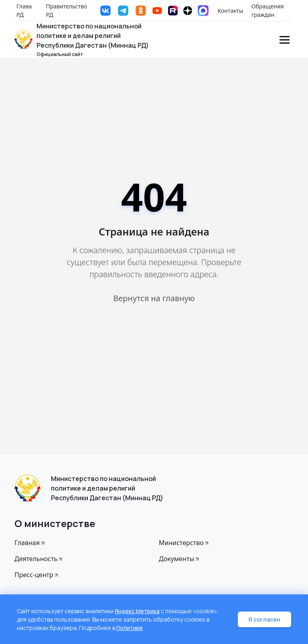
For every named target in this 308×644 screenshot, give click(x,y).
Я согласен (265, 619)
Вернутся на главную (154, 298)
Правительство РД (67, 10)
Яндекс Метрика (138, 611)
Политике (130, 628)
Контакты (231, 11)
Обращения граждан (268, 10)
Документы (179, 559)
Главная (30, 543)
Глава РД (24, 10)
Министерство (184, 543)
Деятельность (39, 559)
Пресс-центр (37, 575)
